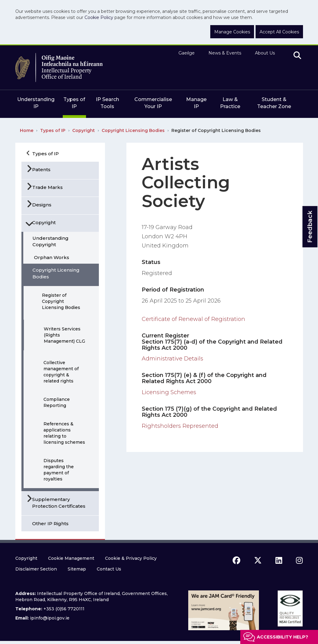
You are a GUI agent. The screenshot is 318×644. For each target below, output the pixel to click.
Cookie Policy (99, 17)
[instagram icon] (299, 560)
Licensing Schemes (169, 392)
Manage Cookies (232, 32)
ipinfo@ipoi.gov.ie (50, 618)
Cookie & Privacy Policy (131, 558)
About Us (265, 53)
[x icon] (258, 560)
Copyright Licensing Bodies (133, 130)
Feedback (310, 227)
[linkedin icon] (279, 560)
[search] (297, 56)
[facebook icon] (236, 560)
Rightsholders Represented (180, 426)
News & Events (225, 53)
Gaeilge (187, 53)
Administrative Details (172, 359)
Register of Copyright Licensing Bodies (216, 130)
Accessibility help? (282, 637)
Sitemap (77, 569)
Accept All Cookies (279, 32)
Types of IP (53, 130)
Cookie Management (71, 558)
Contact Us (109, 569)
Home (27, 130)
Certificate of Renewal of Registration (193, 319)
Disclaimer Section (36, 569)
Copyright (84, 130)
